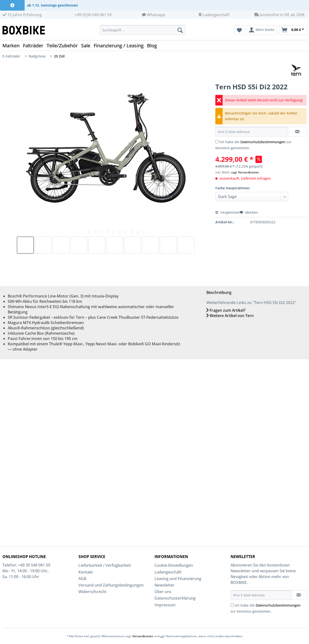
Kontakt (86, 572)
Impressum (165, 605)
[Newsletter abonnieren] (299, 595)
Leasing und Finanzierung (178, 579)
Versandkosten (143, 636)
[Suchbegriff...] (143, 30)
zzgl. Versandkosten (245, 172)
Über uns (163, 592)
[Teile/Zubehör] (64, 46)
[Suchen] (180, 30)
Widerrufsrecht (92, 592)
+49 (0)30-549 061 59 (93, 15)
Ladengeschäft (216, 15)
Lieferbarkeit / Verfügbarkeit (105, 565)
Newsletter (165, 585)
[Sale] (87, 46)
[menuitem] (143, 32)
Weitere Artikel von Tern (230, 316)
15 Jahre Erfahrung (22, 15)
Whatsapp (156, 15)
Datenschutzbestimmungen (263, 142)
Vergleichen (228, 212)
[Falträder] (35, 46)
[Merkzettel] (239, 30)
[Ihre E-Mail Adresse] (261, 595)
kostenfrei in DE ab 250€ (280, 15)
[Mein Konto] (262, 30)
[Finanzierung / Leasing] (120, 46)
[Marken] (13, 46)
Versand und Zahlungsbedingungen (111, 585)
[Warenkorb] (293, 30)
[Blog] (154, 46)
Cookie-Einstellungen (174, 565)
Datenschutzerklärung (175, 598)
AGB (82, 579)
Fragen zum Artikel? (226, 310)
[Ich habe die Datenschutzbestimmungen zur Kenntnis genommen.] (217, 142)
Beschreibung (219, 292)
